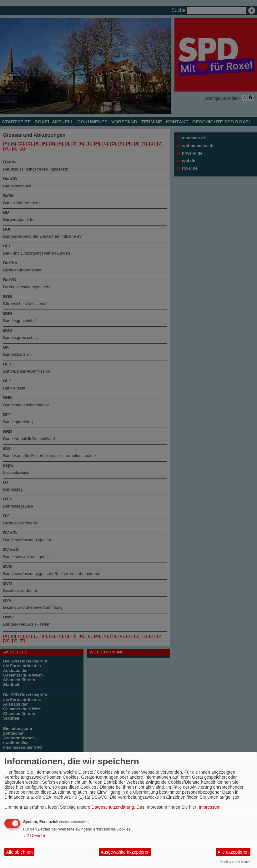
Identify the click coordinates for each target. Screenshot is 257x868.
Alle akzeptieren (233, 852)
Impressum (210, 807)
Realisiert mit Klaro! (235, 862)
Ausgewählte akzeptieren (125, 852)
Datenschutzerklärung (113, 807)
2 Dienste (34, 836)
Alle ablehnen (20, 852)
